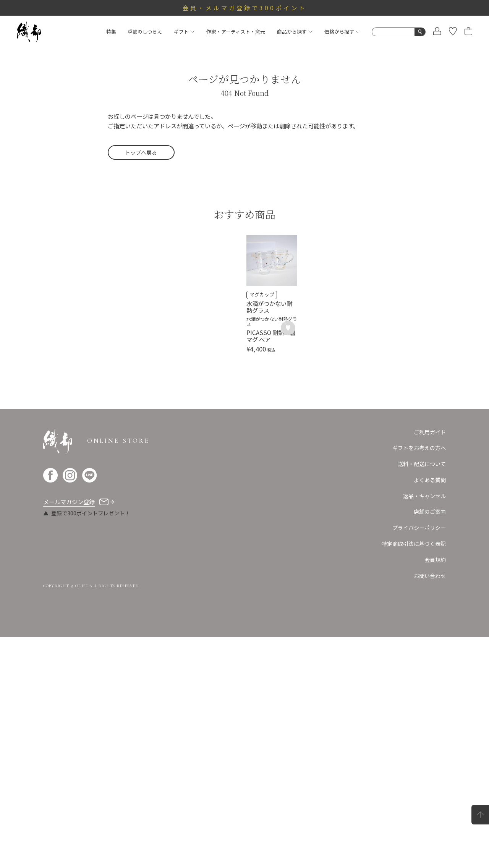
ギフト (184, 32)
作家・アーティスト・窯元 (236, 32)
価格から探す (342, 32)
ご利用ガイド (430, 663)
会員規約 (435, 790)
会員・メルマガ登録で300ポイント (244, 8)
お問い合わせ (430, 806)
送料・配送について (422, 695)
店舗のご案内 (430, 742)
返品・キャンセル (424, 727)
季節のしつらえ (145, 32)
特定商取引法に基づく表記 (414, 774)
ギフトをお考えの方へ (419, 679)
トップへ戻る (141, 152)
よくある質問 (430, 711)
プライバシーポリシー (419, 758)
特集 (111, 32)
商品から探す (295, 32)
